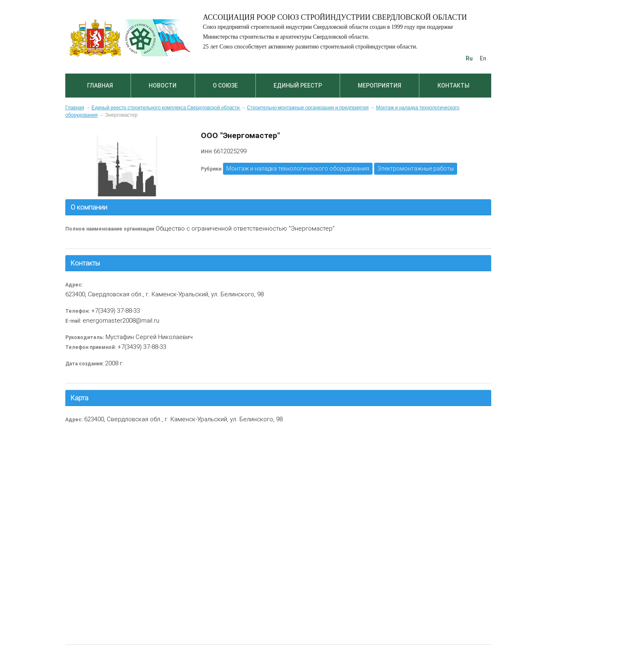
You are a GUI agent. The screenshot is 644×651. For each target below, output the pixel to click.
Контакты (453, 85)
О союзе (225, 85)
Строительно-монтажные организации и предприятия (308, 108)
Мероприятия (379, 85)
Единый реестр (298, 85)
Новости (163, 85)
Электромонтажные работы (416, 169)
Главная (100, 85)
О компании (89, 207)
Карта (79, 398)
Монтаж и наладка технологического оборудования (298, 169)
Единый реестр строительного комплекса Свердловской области (166, 108)
